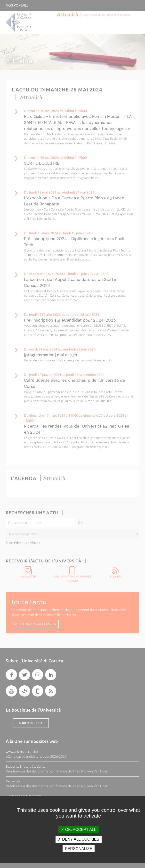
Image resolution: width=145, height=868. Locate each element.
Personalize (79, 849)
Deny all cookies (79, 839)
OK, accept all (78, 830)
